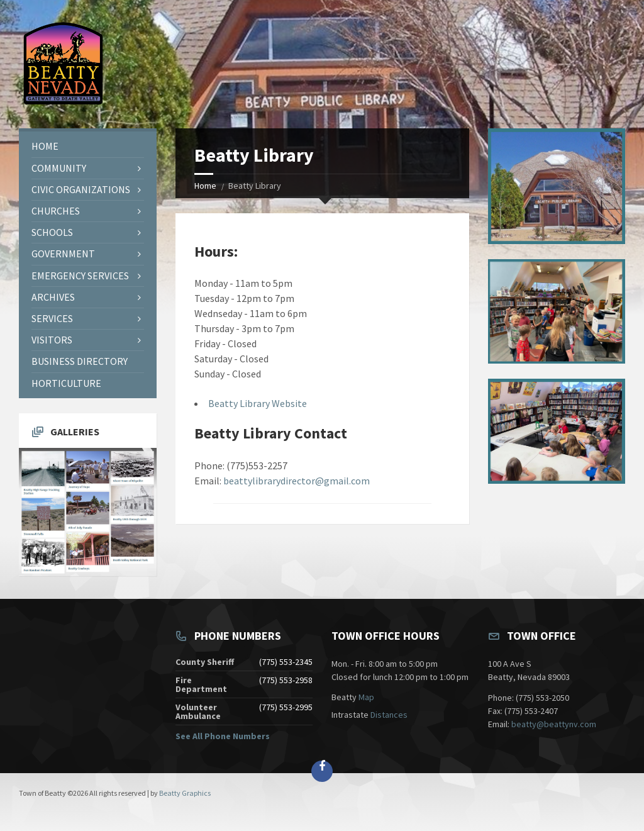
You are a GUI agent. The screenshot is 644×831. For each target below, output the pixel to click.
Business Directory (80, 361)
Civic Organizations (81, 189)
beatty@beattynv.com (554, 724)
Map (366, 697)
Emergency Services (80, 276)
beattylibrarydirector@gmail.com (297, 481)
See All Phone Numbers (223, 736)
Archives (53, 297)
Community (59, 168)
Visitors (52, 340)
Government (63, 254)
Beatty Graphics (185, 793)
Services (52, 318)
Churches (56, 211)
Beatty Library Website (258, 403)
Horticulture (66, 383)
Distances (389, 715)
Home (205, 186)
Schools (52, 232)
